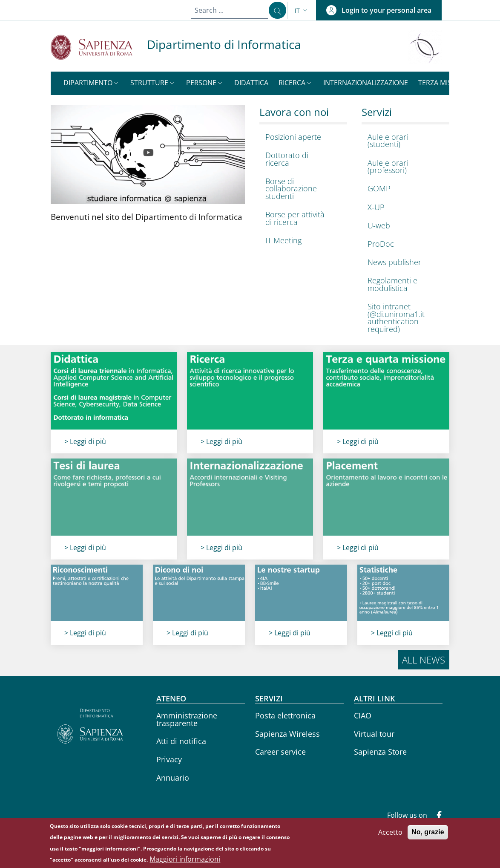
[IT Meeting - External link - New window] (301, 241)
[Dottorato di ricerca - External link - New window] (301, 159)
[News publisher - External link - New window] (403, 262)
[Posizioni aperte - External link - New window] (301, 137)
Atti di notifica (181, 741)
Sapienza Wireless (287, 734)
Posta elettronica (285, 715)
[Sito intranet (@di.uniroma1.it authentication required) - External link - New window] (403, 318)
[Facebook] (436, 816)
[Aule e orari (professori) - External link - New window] (403, 167)
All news (424, 660)
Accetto (390, 837)
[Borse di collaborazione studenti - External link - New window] (301, 189)
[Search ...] (275, 10)
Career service (280, 752)
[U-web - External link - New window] (403, 226)
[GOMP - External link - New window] (403, 189)
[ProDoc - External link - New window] (403, 244)
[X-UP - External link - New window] (403, 207)
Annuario (173, 778)
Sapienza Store (380, 752)
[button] (302, 10)
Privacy (169, 759)
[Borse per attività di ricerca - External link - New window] (301, 218)
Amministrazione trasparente (187, 719)
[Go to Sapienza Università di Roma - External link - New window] (99, 47)
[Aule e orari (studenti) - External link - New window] (403, 141)
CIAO (363, 715)
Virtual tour (374, 734)
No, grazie (428, 837)
